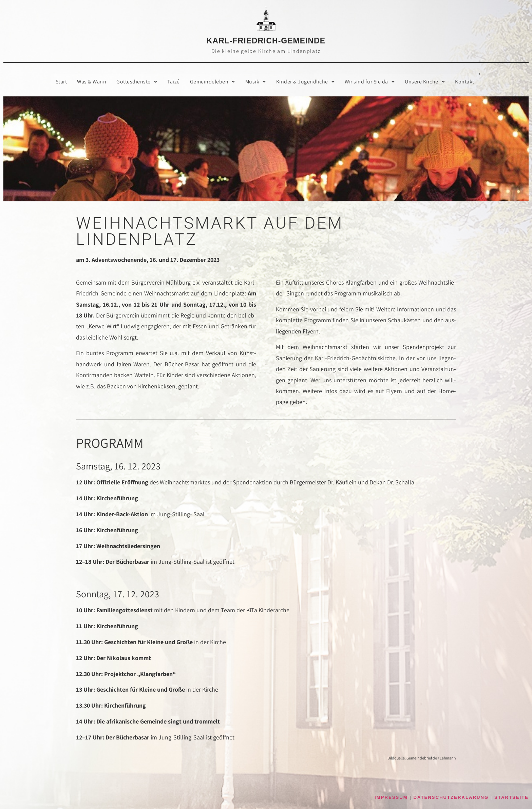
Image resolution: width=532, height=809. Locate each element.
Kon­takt (466, 82)
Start (60, 82)
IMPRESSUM (391, 798)
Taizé (174, 82)
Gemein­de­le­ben (213, 82)
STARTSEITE (511, 798)
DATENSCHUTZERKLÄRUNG (451, 798)
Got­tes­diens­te (137, 82)
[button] (137, 82)
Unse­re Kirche (426, 82)
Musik (256, 82)
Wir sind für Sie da (370, 82)
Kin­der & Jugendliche (306, 82)
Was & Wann (91, 82)
